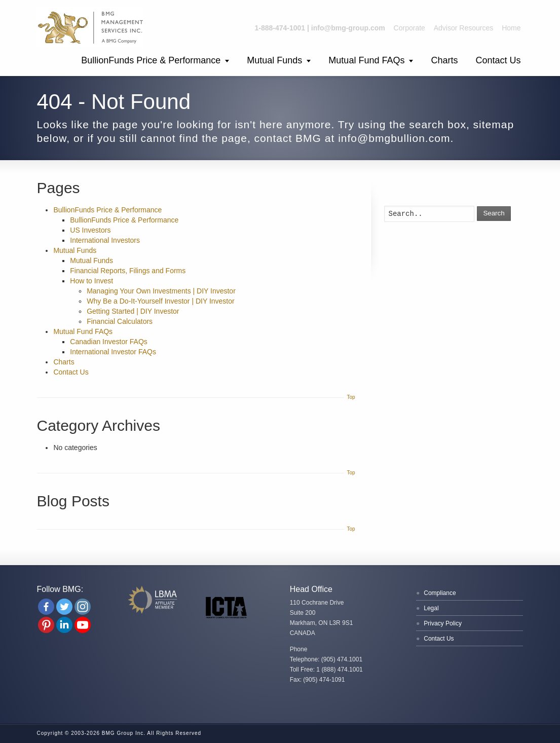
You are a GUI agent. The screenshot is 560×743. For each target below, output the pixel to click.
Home (511, 28)
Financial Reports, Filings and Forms (128, 271)
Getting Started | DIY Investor (133, 311)
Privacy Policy (443, 623)
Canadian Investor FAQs (109, 342)
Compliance (440, 593)
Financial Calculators (120, 321)
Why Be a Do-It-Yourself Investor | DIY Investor (161, 301)
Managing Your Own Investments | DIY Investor (161, 291)
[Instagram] (83, 607)
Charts (444, 60)
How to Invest (91, 281)
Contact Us (498, 60)
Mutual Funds (274, 60)
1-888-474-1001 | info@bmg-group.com (320, 28)
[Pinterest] (46, 625)
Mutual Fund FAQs (366, 60)
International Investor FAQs (113, 352)
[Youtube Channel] (83, 625)
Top (351, 397)
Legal (431, 608)
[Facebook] (46, 607)
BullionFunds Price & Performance (151, 60)
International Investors (105, 240)
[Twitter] (64, 607)
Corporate (409, 28)
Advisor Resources (464, 28)
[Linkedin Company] (64, 625)
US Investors (90, 230)
